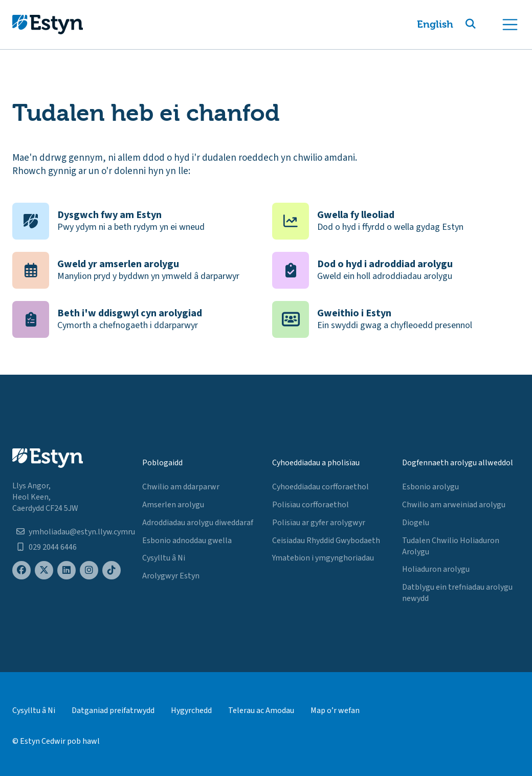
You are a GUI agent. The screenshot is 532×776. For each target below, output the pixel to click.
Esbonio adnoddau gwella (187, 541)
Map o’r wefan (335, 710)
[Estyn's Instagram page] (89, 570)
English (435, 24)
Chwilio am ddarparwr (181, 487)
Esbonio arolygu (430, 487)
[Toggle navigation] (510, 25)
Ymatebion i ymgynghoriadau (323, 558)
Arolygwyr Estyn (171, 576)
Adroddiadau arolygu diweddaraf (198, 523)
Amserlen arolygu (173, 505)
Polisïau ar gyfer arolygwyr (319, 523)
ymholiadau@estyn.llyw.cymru (82, 532)
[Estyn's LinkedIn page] (66, 570)
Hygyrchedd (191, 710)
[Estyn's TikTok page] (112, 570)
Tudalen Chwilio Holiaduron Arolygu (451, 546)
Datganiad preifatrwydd (113, 710)
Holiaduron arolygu (436, 569)
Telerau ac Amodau (261, 710)
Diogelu (416, 523)
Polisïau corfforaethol (311, 505)
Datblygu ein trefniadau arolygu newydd (457, 593)
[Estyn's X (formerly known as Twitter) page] (44, 570)
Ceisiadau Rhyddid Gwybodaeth (326, 541)
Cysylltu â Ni (164, 558)
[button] (483, 25)
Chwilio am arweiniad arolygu (454, 505)
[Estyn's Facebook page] (21, 570)
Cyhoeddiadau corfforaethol (320, 487)
